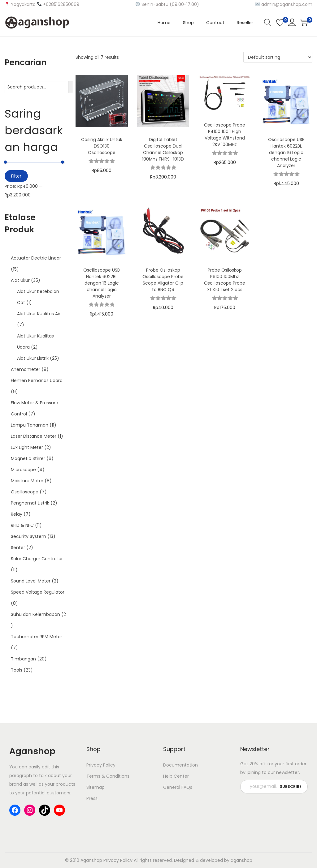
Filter (16, 176)
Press (92, 798)
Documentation (180, 765)
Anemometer (26, 369)
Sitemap (96, 787)
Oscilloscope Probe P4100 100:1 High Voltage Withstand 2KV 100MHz (225, 135)
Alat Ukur (20, 280)
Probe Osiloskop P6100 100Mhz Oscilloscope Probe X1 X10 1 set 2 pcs (225, 280)
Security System (28, 536)
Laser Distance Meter (34, 436)
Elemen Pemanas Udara (37, 380)
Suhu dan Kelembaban (35, 614)
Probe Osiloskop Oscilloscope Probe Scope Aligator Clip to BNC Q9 (163, 280)
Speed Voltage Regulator (38, 592)
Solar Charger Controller (37, 559)
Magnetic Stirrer (28, 458)
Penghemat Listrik (30, 503)
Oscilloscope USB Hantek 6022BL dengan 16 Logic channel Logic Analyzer (286, 153)
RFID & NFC (22, 525)
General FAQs (178, 787)
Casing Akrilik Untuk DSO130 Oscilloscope (102, 146)
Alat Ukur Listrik (33, 358)
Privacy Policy (101, 765)
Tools (17, 670)
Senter (18, 548)
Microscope (23, 470)
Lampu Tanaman (30, 425)
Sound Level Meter (31, 581)
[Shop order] (278, 57)
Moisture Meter (27, 481)
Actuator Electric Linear (36, 258)
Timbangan (23, 659)
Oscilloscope (25, 492)
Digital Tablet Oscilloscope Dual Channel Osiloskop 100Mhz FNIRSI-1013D (163, 149)
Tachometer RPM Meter (37, 637)
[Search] (71, 87)
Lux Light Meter (27, 447)
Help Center (176, 776)
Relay (17, 514)
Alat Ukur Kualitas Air (39, 314)
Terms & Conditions (108, 776)
